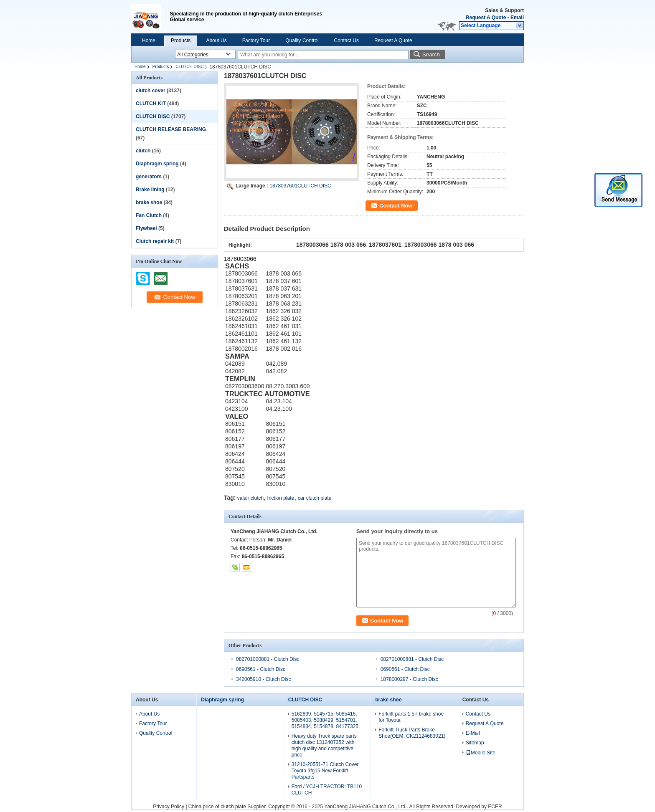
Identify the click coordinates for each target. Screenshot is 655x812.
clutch (143, 151)
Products (181, 40)
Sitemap (475, 743)
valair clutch (250, 498)
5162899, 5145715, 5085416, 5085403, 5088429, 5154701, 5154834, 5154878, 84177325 (325, 720)
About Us (216, 40)
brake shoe (149, 202)
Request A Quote (486, 18)
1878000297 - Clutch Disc (409, 679)
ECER (495, 807)
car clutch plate (315, 498)
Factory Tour (256, 40)
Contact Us (347, 40)
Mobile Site (481, 753)
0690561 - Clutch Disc (261, 669)
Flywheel (146, 228)
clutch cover (151, 91)
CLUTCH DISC (189, 67)
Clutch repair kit (155, 241)
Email (517, 18)
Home (149, 40)
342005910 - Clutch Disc (263, 679)
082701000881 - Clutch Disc (268, 659)
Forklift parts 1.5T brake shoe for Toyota (411, 717)
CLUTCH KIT (151, 104)
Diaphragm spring (157, 164)
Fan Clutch (149, 215)
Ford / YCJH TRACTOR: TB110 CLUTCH (327, 790)
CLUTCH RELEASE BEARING (171, 129)
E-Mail (473, 733)
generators (149, 177)
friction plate (281, 498)
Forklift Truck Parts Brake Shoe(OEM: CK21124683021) (412, 733)
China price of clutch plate (217, 807)
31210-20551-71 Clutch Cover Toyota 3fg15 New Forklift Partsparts (325, 771)
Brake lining (150, 190)
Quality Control (302, 40)
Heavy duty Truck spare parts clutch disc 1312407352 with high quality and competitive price (324, 745)
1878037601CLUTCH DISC (300, 186)
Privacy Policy (169, 807)
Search (431, 54)
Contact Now (396, 206)
